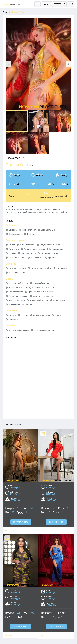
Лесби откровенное (59, 268)
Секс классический (17, 230)
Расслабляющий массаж (43, 288)
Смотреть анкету (21, 609)
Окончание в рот (28, 253)
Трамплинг (13, 319)
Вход (71, 4)
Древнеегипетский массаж (21, 304)
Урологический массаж (43, 296)
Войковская (43, 197)
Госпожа (25, 315)
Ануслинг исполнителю (34, 249)
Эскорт (12, 245)
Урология (52, 258)
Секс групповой (16, 234)
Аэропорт (34, 195)
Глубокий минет (56, 249)
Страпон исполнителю (44, 330)
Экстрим (12, 315)
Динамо (50, 197)
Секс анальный (48, 230)
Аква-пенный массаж (39, 300)
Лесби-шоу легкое (17, 273)
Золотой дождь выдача (19, 330)
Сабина (8, 617)
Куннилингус (33, 234)
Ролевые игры (37, 258)
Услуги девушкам (27, 245)
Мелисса (45, 618)
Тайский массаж (16, 292)
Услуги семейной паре (50, 245)
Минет (33, 230)
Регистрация (60, 4)
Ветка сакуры (59, 300)
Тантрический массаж (18, 296)
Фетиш (58, 315)
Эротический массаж (18, 288)
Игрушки (12, 253)
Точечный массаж (41, 283)
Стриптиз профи (38, 268)
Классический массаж (18, 283)
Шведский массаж (17, 300)
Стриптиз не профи (17, 268)
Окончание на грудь (49, 253)
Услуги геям (14, 249)
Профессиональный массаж (41, 292)
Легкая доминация (42, 315)
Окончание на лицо (17, 258)
